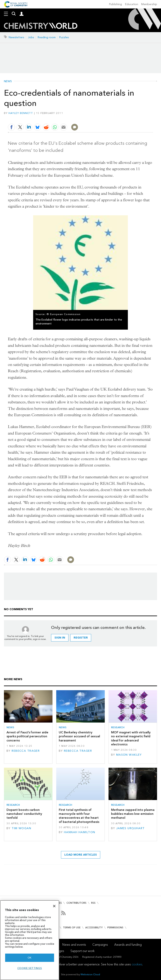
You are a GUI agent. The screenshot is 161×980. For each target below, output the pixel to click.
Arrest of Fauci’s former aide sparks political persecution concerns (27, 736)
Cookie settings (30, 968)
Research (118, 727)
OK (30, 958)
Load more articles (81, 855)
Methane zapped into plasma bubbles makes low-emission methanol (133, 814)
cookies (137, 964)
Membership (149, 4)
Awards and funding (128, 945)
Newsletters (16, 37)
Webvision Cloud (90, 974)
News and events (74, 945)
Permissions (115, 927)
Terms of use (72, 927)
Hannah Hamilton (80, 832)
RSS (93, 903)
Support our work (82, 951)
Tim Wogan (21, 828)
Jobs (31, 37)
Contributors (76, 903)
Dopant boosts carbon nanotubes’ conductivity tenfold (24, 814)
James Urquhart (131, 828)
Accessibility (94, 927)
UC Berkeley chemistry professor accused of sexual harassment (79, 736)
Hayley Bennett (21, 113)
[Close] (54, 906)
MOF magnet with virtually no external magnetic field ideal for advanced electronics (131, 738)
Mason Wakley (129, 755)
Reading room (47, 37)
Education (132, 4)
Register (81, 638)
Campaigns (100, 945)
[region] (30, 940)
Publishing (116, 4)
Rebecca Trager (26, 751)
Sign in (60, 638)
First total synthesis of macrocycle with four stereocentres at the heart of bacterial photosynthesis (79, 816)
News (8, 81)
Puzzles (64, 37)
